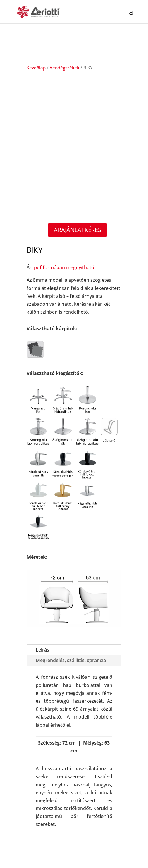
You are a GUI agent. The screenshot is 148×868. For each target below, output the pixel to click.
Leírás (42, 650)
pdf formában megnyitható (64, 267)
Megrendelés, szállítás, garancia (71, 660)
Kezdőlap (36, 68)
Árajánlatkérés (78, 230)
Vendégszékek (64, 68)
